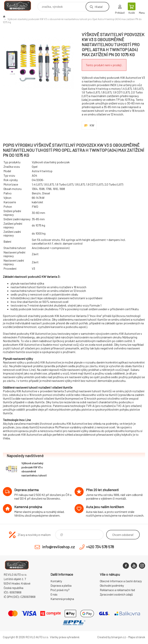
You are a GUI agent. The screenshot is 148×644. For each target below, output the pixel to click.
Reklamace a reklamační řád (117, 590)
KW (92, 125)
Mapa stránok (137, 637)
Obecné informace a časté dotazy (121, 581)
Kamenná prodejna (62, 599)
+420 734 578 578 (100, 547)
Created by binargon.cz (112, 637)
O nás (54, 594)
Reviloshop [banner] (20, 6)
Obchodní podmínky (112, 586)
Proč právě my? (60, 590)
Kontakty (56, 581)
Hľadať (99, 7)
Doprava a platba (61, 586)
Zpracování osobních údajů (116, 594)
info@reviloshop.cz (58, 547)
